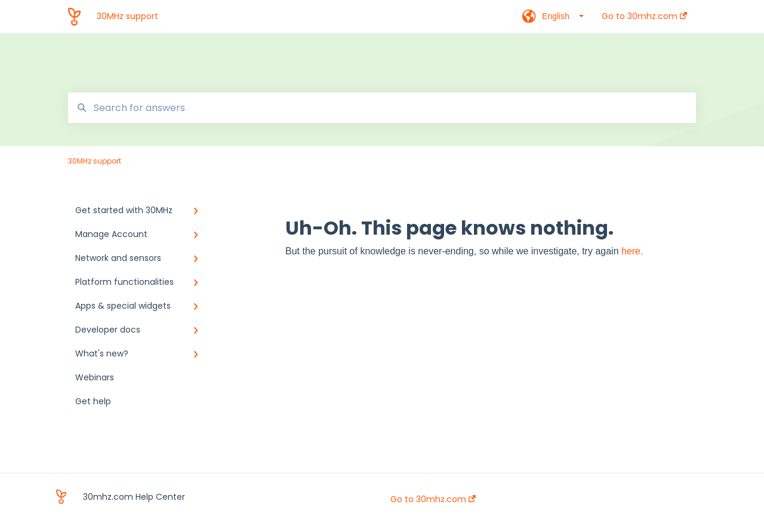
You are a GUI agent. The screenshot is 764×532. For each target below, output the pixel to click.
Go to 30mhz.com (433, 499)
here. (632, 251)
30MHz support (127, 16)
